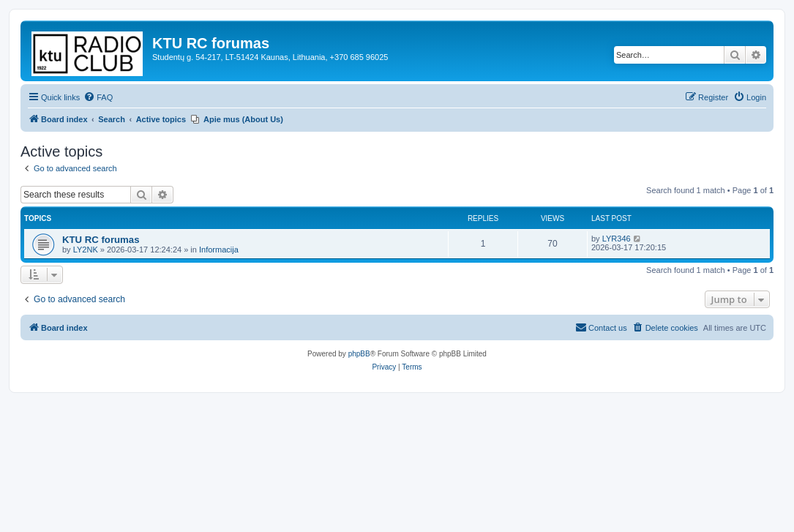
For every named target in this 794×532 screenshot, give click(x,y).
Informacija (219, 250)
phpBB (359, 354)
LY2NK (86, 250)
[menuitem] (98, 97)
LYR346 (617, 239)
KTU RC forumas (101, 240)
